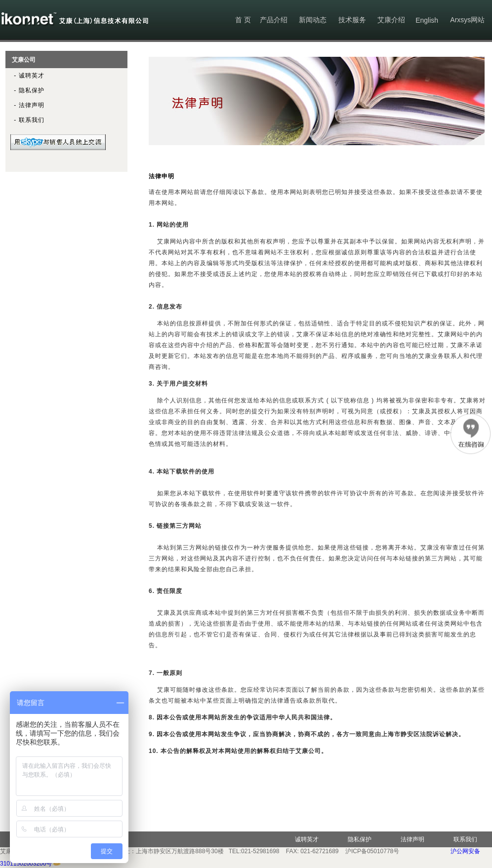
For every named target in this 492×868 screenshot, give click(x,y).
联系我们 (465, 839)
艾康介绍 (391, 20)
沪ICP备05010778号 (372, 851)
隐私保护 (360, 839)
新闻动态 (313, 20)
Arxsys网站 (467, 20)
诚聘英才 (307, 839)
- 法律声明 (25, 105)
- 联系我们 (25, 120)
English (427, 20)
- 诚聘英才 (25, 76)
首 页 (243, 20)
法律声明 (412, 839)
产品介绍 (274, 20)
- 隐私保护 (25, 90)
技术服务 (352, 20)
